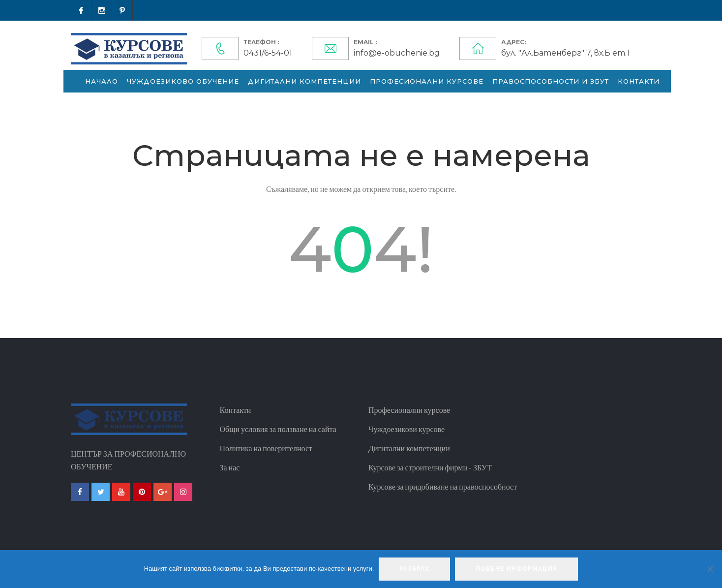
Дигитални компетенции (304, 81)
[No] (710, 569)
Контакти (639, 81)
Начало (102, 81)
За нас (230, 467)
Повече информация (516, 569)
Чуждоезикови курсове (406, 429)
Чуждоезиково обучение (183, 81)
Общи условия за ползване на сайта (278, 429)
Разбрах (414, 569)
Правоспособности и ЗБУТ (551, 81)
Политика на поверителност (266, 448)
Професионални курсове (427, 81)
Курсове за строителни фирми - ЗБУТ (430, 467)
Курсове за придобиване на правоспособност (443, 486)
